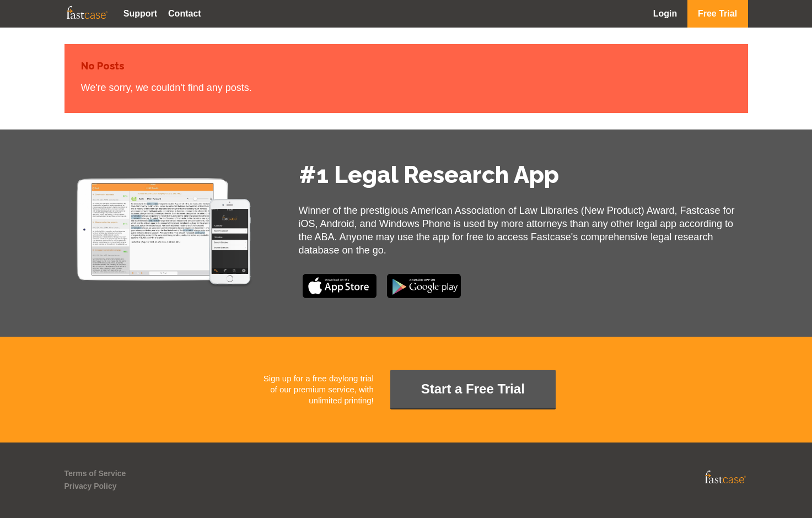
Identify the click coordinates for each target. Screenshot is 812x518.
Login (665, 14)
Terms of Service (95, 473)
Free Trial (717, 14)
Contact (185, 14)
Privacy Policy (91, 486)
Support (140, 14)
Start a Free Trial (473, 389)
